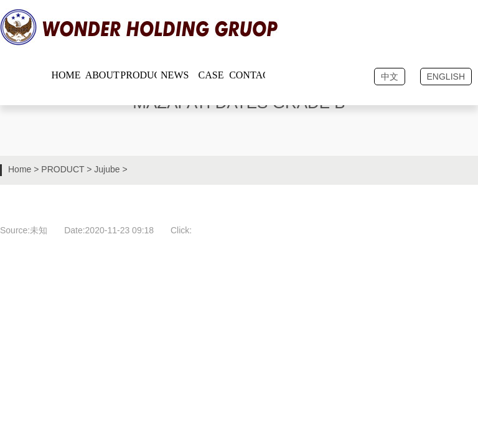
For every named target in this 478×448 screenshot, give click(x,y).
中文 (390, 77)
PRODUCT (63, 169)
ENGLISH (446, 77)
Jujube (107, 169)
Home (20, 169)
